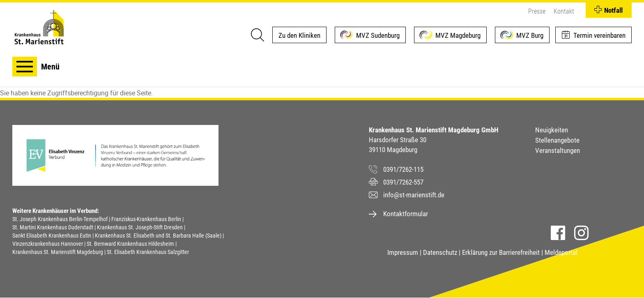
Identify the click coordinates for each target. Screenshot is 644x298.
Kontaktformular (406, 214)
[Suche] (257, 35)
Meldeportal (561, 252)
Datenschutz (440, 252)
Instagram (581, 233)
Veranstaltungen (558, 150)
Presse (537, 11)
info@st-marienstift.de (414, 195)
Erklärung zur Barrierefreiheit (501, 252)
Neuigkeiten (552, 130)
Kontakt (564, 11)
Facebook (558, 233)
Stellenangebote (557, 140)
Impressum (403, 252)
